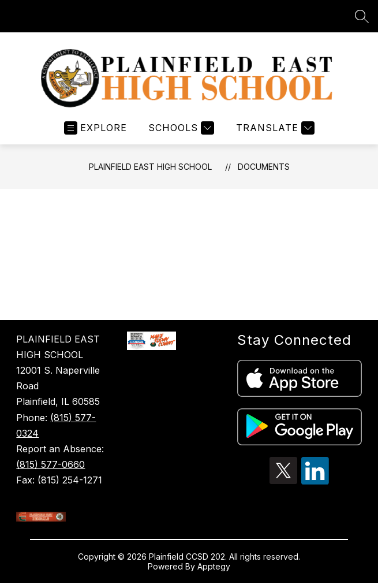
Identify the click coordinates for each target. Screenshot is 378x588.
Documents (264, 167)
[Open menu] (96, 128)
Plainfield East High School (150, 167)
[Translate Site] (274, 128)
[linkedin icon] (315, 481)
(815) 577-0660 (50, 464)
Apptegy (214, 566)
